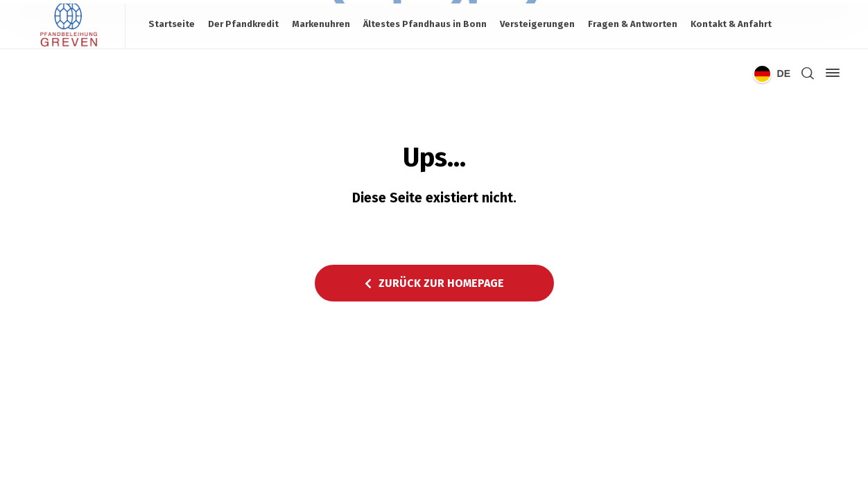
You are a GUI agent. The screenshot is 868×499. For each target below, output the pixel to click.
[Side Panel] (830, 73)
